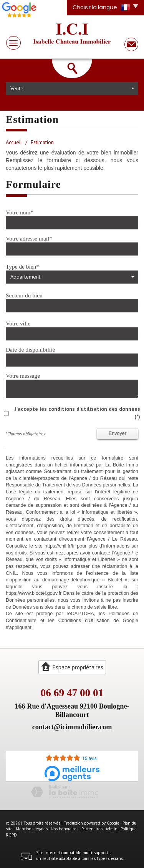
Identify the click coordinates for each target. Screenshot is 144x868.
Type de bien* (22, 266)
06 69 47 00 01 (72, 693)
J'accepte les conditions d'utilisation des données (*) (77, 413)
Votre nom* (20, 212)
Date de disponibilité (30, 349)
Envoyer (118, 433)
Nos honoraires (65, 829)
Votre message (23, 376)
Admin (112, 829)
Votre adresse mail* (29, 238)
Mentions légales (32, 829)
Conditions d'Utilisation (84, 621)
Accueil (14, 142)
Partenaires (92, 829)
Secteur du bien (24, 295)
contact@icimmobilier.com (72, 727)
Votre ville (18, 323)
